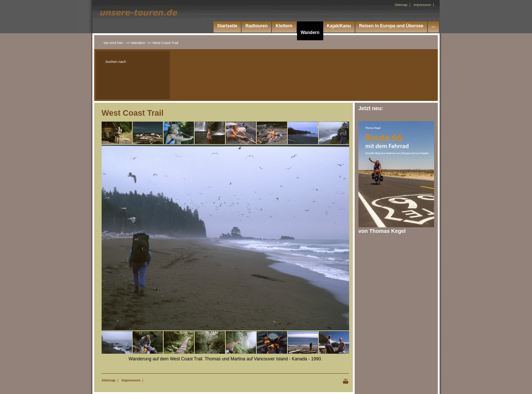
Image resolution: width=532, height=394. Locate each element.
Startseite (227, 26)
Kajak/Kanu (339, 26)
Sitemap (108, 380)
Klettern (284, 26)
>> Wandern (136, 43)
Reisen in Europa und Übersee (391, 26)
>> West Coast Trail (163, 43)
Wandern (310, 33)
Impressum (131, 380)
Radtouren (256, 26)
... (433, 26)
